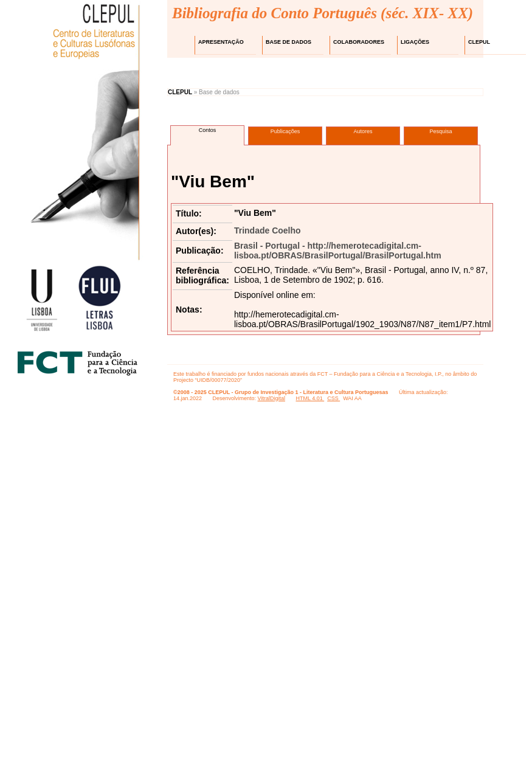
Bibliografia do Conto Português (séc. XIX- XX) (323, 13)
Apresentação (221, 42)
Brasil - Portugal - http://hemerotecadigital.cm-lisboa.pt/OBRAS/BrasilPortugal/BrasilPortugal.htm (338, 251)
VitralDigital (271, 398)
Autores (363, 131)
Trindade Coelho (268, 230)
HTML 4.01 (310, 398)
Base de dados (288, 42)
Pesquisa (440, 131)
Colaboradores (359, 42)
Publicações (285, 131)
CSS (333, 398)
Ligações (415, 42)
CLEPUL (479, 42)
